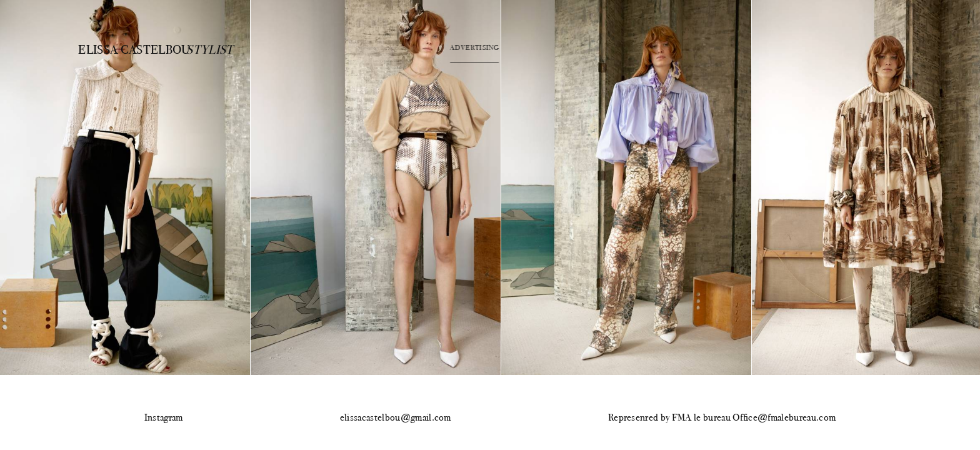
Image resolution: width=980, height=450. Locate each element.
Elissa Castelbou (123, 49)
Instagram (164, 418)
